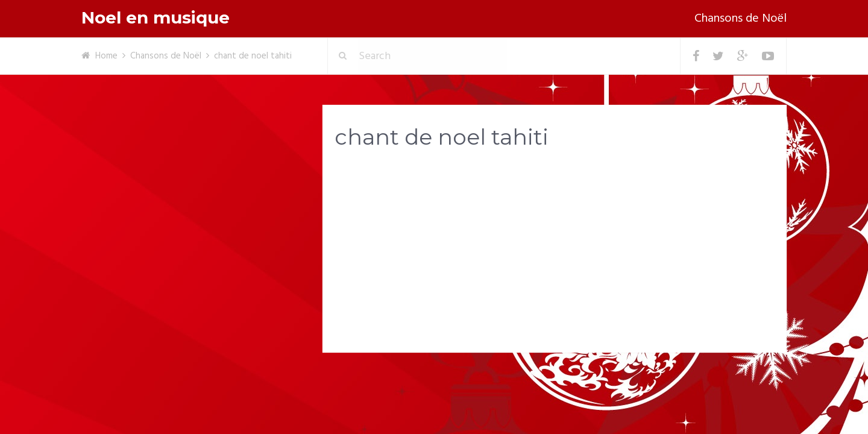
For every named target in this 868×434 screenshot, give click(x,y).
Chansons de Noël (741, 19)
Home (106, 56)
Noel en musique (156, 18)
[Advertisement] (555, 254)
